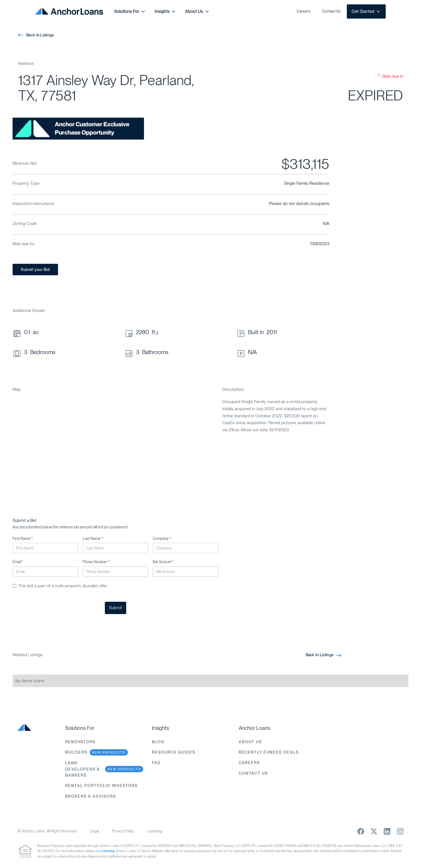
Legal (94, 831)
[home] (69, 11)
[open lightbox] (78, 129)
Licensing (155, 831)
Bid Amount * (163, 562)
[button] (130, 11)
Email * (18, 562)
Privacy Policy (123, 831)
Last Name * (93, 539)
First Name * (23, 539)
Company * (162, 539)
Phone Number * (96, 562)
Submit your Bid (35, 270)
